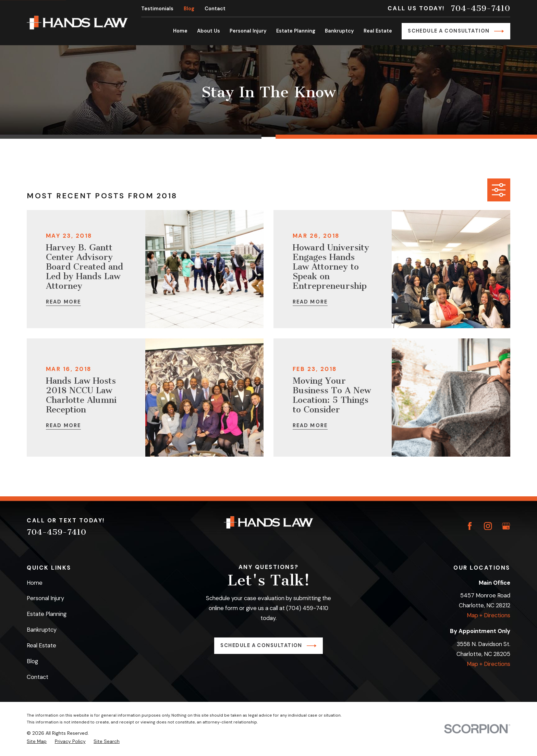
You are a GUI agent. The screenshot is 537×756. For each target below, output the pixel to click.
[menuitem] (37, 741)
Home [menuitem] (180, 31)
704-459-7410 (480, 8)
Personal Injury (45, 598)
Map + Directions (489, 615)
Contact (215, 9)
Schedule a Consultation (456, 31)
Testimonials (157, 9)
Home (35, 583)
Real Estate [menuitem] (378, 31)
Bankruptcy (42, 630)
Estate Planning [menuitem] (296, 31)
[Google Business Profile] (506, 526)
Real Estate (41, 645)
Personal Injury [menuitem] (248, 31)
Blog (189, 9)
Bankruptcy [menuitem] (339, 31)
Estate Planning (47, 614)
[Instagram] (488, 526)
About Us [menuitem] (209, 31)
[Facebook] (470, 526)
